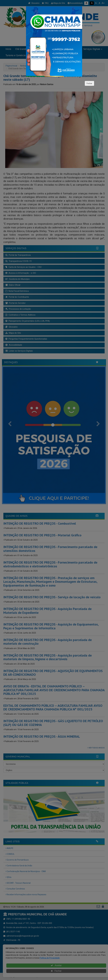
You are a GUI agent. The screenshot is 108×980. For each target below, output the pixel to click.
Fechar (89, 83)
